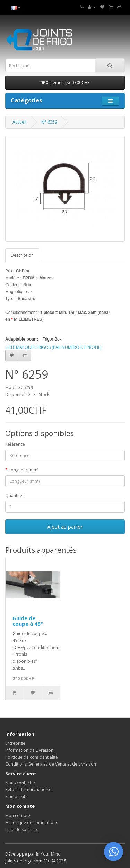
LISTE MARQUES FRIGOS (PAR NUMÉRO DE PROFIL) (53, 347)
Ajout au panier (65, 527)
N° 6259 (49, 122)
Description (22, 255)
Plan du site (16, 797)
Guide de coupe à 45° (28, 621)
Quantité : (15, 495)
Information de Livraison (29, 750)
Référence (15, 444)
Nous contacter (20, 783)
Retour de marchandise (28, 790)
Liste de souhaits (22, 829)
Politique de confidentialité (32, 757)
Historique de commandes (32, 822)
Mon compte (18, 816)
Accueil (19, 122)
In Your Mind (48, 854)
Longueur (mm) (24, 470)
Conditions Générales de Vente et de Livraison (51, 764)
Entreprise (15, 743)
